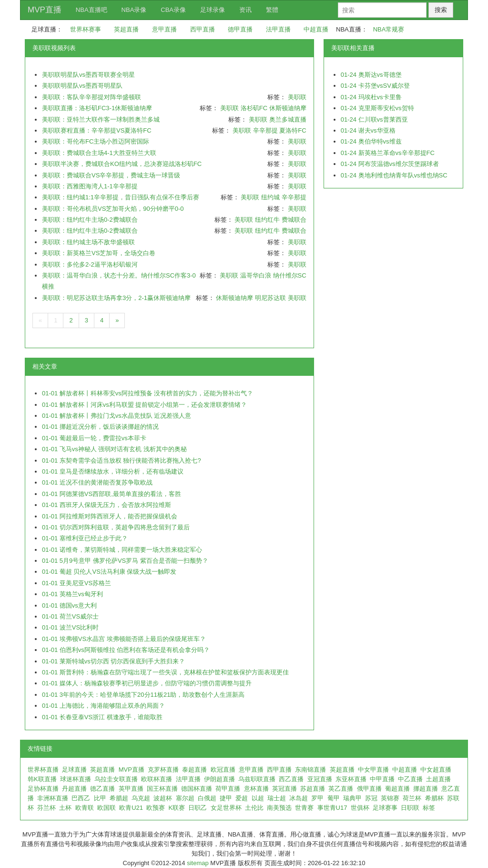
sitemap (198, 863)
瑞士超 (277, 798)
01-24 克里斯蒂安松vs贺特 (377, 108)
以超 (258, 798)
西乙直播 (291, 779)
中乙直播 (410, 779)
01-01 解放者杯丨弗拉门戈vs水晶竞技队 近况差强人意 (117, 416)
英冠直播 (285, 789)
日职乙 (198, 808)
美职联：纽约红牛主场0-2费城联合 (90, 220)
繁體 (272, 10)
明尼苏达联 (270, 298)
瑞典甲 (352, 798)
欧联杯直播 (157, 779)
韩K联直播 (42, 779)
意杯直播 (256, 789)
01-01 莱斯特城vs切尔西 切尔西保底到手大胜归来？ (113, 661)
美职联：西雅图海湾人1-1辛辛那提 (90, 186)
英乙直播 (341, 789)
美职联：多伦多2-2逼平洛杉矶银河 (90, 264)
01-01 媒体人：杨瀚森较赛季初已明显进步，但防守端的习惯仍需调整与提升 (147, 683)
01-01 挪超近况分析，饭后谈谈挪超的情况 (100, 427)
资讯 (245, 10)
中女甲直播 (373, 770)
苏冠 (371, 798)
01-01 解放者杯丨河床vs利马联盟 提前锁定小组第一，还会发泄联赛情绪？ (144, 405)
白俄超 (207, 798)
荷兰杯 (412, 798)
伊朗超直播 (219, 779)
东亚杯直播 (351, 779)
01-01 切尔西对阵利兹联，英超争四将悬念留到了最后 (116, 527)
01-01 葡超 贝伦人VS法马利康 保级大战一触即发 (109, 572)
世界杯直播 (43, 770)
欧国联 (107, 808)
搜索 (441, 10)
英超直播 (126, 29)
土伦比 (254, 808)
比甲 (100, 798)
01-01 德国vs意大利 (69, 605)
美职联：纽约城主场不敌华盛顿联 (88, 242)
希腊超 (119, 798)
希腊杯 (434, 798)
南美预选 (279, 808)
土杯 (65, 808)
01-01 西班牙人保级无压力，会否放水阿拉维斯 (107, 505)
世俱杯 (360, 808)
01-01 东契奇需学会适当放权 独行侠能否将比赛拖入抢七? (122, 460)
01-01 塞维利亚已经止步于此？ (85, 538)
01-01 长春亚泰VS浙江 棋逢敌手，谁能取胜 (102, 717)
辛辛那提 (265, 130)
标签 (429, 808)
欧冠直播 (223, 770)
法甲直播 (278, 29)
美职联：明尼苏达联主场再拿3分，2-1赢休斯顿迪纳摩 (116, 298)
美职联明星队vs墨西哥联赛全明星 (88, 75)
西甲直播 (203, 29)
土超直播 (438, 779)
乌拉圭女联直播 (116, 779)
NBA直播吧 (91, 10)
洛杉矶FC (254, 108)
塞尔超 (185, 798)
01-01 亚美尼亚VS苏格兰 (76, 583)
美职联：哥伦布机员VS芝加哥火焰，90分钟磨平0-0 (113, 209)
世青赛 (304, 808)
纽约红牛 (267, 220)
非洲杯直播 (53, 798)
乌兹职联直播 (257, 779)
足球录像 (213, 10)
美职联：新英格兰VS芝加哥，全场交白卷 (99, 253)
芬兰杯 (46, 808)
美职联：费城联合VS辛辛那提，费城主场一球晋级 (111, 175)
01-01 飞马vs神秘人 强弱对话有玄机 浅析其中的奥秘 (114, 449)
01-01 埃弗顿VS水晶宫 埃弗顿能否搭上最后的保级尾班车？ (124, 639)
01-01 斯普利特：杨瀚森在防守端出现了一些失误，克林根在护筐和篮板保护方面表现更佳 (165, 672)
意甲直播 (164, 29)
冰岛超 (299, 798)
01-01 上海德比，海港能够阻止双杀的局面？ (103, 706)
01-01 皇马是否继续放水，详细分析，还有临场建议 (113, 471)
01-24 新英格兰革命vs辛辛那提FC (388, 153)
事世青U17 (332, 808)
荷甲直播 (228, 789)
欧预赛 (156, 808)
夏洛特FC (293, 130)
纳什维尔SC (290, 275)
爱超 (242, 798)
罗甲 (317, 798)
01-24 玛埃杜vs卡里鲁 (371, 97)
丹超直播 (74, 789)
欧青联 (85, 808)
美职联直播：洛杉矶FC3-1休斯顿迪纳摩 (97, 108)
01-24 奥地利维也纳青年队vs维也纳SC (394, 175)
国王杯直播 (162, 789)
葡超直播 (397, 789)
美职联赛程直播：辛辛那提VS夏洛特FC (97, 130)
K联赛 (177, 808)
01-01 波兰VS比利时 (70, 627)
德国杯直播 (197, 789)
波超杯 (163, 798)
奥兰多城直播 (288, 119)
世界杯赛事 (86, 29)
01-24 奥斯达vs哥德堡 (371, 75)
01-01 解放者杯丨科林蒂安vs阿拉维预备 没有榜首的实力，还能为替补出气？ (147, 393)
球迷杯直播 (76, 779)
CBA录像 (173, 10)
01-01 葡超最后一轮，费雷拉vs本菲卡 (94, 438)
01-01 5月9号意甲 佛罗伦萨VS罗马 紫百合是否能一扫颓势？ (125, 561)
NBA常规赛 (389, 29)
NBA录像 (134, 10)
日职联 (410, 808)
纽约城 (270, 197)
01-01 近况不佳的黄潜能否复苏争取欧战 (97, 482)
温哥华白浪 (256, 275)
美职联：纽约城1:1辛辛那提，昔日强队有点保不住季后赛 (121, 197)
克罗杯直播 (163, 770)
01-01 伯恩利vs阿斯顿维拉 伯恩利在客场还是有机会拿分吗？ (126, 650)
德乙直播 (102, 789)
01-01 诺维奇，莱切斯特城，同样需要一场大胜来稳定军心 (122, 550)
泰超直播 (194, 770)
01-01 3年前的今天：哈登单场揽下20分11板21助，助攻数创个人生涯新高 (143, 695)
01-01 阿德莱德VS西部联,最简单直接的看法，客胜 (112, 494)
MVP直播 (45, 10)
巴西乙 (81, 798)
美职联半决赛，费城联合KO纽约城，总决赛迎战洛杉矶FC (122, 164)
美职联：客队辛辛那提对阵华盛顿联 (91, 97)
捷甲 (226, 798)
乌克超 (141, 798)
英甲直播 (131, 789)
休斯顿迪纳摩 (288, 108)
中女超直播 (436, 770)
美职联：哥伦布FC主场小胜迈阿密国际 (96, 141)
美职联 (297, 97)
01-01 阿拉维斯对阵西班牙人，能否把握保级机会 (110, 516)
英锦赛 (390, 798)
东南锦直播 (310, 770)
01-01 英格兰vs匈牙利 (72, 594)
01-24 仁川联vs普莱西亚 (374, 119)
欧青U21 (131, 808)
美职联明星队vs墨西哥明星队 (82, 86)
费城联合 (294, 220)
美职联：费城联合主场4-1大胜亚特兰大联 (99, 153)
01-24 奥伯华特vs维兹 (371, 141)
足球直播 (74, 770)
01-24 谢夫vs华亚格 (368, 130)
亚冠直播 (320, 779)
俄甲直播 (369, 789)
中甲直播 (382, 779)
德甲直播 (240, 29)
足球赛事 (385, 808)
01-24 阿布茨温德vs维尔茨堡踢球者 (390, 164)
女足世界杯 (226, 808)
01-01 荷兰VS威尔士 (70, 616)
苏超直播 (313, 789)
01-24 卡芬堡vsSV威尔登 (375, 86)
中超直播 (316, 29)
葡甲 (334, 798)
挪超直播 (426, 789)
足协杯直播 (43, 789)
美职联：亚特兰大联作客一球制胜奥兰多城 (101, 119)
